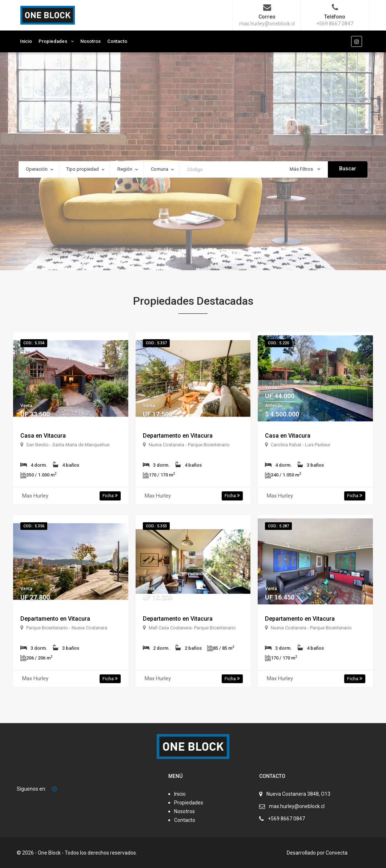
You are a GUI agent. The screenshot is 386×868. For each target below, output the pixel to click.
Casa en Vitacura (43, 436)
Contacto (117, 41)
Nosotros (91, 41)
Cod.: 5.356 (34, 526)
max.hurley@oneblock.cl (297, 806)
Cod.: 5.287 (278, 526)
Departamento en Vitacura (178, 436)
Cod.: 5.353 (156, 526)
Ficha (110, 496)
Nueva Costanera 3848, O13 (298, 794)
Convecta (337, 853)
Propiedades (53, 41)
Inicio (26, 41)
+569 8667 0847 (286, 819)
